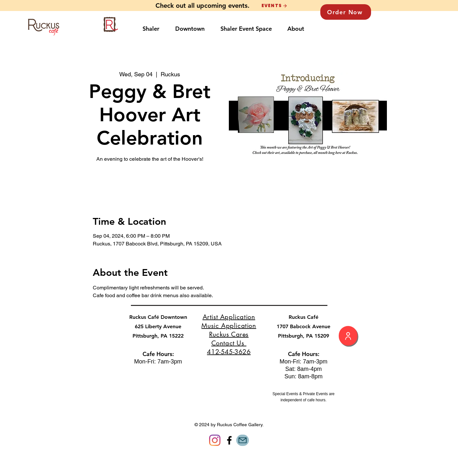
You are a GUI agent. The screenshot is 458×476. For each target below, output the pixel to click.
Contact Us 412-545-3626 (229, 347)
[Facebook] (229, 440)
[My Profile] (348, 336)
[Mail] (243, 440)
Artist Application (229, 317)
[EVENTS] (274, 6)
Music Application (229, 326)
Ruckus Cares (229, 334)
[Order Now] (346, 12)
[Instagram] (215, 440)
